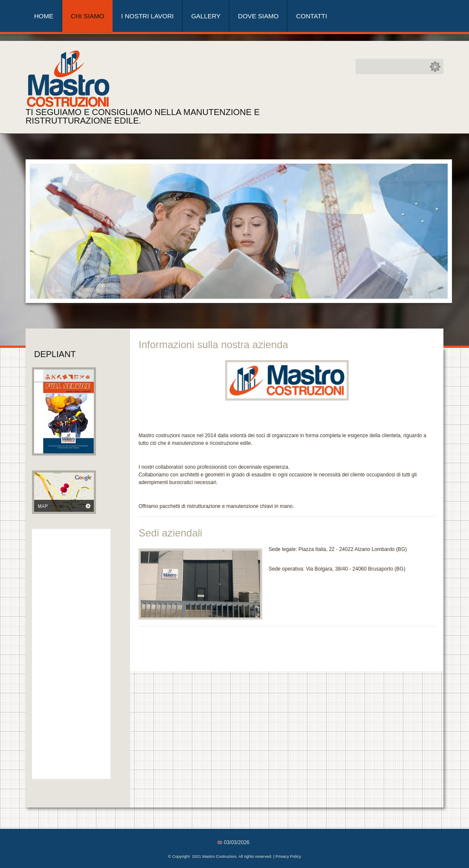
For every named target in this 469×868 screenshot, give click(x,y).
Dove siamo (258, 16)
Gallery (206, 16)
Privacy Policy (288, 856)
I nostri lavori (147, 16)
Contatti (311, 16)
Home (44, 16)
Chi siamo (87, 16)
